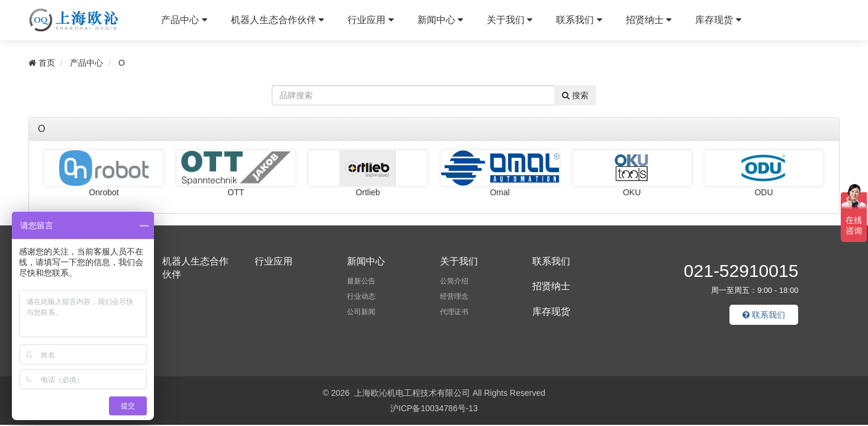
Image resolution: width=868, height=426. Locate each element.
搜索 (575, 95)
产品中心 (184, 20)
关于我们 (509, 20)
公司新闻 (361, 312)
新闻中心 (440, 20)
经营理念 (454, 296)
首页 (42, 63)
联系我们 (579, 20)
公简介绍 (454, 281)
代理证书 (454, 312)
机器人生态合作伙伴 (277, 20)
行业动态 (361, 296)
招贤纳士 (649, 20)
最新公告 (361, 281)
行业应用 (370, 20)
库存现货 (718, 20)
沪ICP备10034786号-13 (434, 408)
